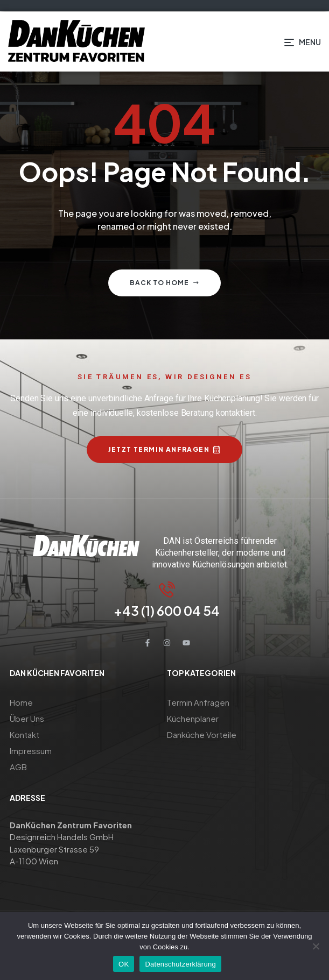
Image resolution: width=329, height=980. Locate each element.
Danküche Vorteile (202, 734)
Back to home (164, 283)
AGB (18, 767)
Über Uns (27, 718)
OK (124, 964)
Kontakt (24, 734)
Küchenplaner (193, 718)
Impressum (31, 751)
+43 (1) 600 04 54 (167, 610)
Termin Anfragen (198, 702)
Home (21, 702)
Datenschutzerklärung (180, 964)
